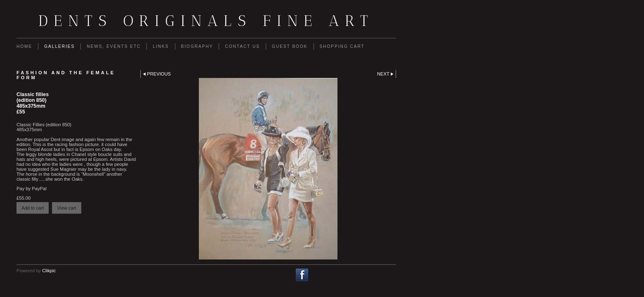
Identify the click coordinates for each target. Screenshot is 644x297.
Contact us (242, 46)
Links (161, 46)
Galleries (59, 46)
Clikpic (49, 271)
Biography (197, 46)
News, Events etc (114, 46)
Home (24, 46)
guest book (290, 46)
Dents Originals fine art (206, 21)
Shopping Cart (342, 46)
